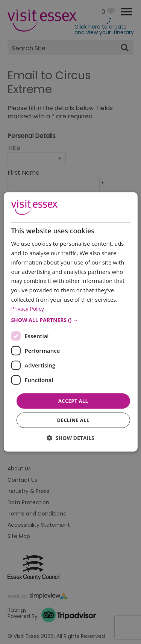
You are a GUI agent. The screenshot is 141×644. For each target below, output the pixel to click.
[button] (70, 320)
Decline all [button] (73, 420)
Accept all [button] (73, 401)
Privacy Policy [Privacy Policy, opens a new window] (27, 308)
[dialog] (70, 322)
